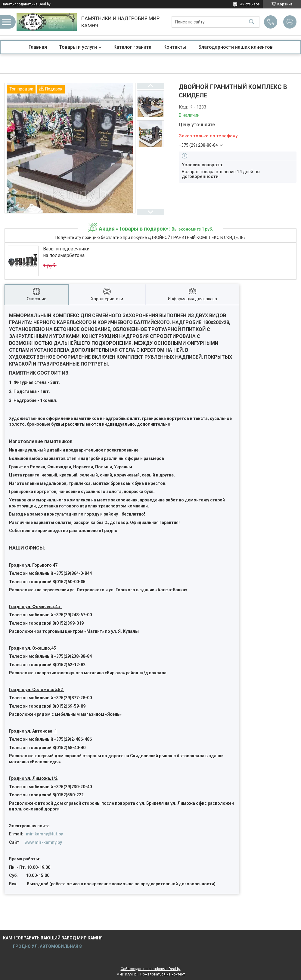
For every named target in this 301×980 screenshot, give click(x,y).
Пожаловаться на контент (163, 974)
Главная (38, 47)
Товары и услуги (78, 47)
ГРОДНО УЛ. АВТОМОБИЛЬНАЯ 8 (47, 946)
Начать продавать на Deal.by (26, 4)
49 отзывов (250, 4)
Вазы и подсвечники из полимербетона (66, 252)
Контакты (175, 47)
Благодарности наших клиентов (236, 47)
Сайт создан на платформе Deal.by (151, 969)
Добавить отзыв (290, 22)
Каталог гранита (132, 47)
